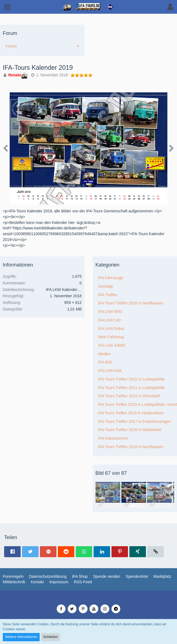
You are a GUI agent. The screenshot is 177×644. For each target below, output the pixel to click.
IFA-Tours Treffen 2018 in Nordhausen (131, 447)
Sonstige (106, 286)
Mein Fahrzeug (111, 337)
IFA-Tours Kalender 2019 (38, 68)
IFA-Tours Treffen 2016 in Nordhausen (131, 303)
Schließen (51, 637)
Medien (105, 354)
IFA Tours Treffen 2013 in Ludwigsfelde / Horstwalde (138, 404)
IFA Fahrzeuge (111, 278)
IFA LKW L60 (110, 320)
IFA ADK (105, 362)
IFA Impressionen (113, 438)
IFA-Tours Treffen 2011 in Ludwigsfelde (132, 388)
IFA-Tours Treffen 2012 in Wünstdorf (129, 396)
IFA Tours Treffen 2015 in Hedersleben (131, 413)
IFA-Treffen (108, 295)
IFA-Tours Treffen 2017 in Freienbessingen (135, 421)
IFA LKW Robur (111, 329)
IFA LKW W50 (110, 312)
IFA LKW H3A (110, 371)
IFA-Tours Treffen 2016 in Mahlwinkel (130, 430)
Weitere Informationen (21, 637)
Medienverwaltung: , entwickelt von (88, 599)
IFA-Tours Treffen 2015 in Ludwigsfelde (132, 379)
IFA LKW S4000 (112, 345)
